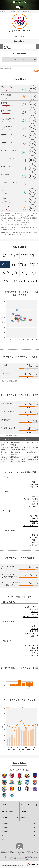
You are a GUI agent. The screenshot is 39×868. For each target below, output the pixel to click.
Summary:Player (8, 811)
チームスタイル (20, 60)
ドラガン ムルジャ (31, 499)
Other (3, 840)
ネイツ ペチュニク (31, 526)
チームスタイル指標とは (10, 220)
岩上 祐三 (34, 521)
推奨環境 (10, 852)
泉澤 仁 (35, 504)
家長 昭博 (34, 516)
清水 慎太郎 (33, 506)
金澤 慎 (35, 523)
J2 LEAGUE (5, 828)
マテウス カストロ (31, 617)
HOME (2, 12)
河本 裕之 (34, 487)
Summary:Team (26, 805)
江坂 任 (35, 482)
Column (5, 818)
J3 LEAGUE (5, 832)
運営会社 (29, 852)
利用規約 (4, 852)
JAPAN (23, 811)
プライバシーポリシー (19, 852)
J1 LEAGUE (5, 824)
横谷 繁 (35, 496)
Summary (5, 836)
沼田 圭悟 (34, 485)
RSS (36, 71)
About (23, 818)
